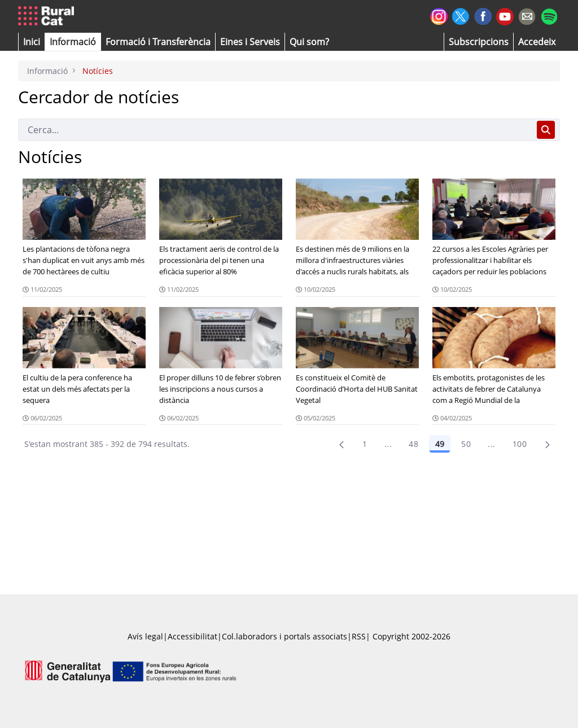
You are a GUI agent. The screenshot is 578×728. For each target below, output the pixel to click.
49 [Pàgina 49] (440, 444)
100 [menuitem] (520, 444)
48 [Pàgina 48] (413, 444)
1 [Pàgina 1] (365, 444)
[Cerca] (275, 130)
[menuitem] (158, 42)
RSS (359, 636)
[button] (32, 42)
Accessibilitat (192, 636)
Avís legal (145, 636)
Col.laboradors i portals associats (284, 636)
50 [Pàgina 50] (466, 444)
